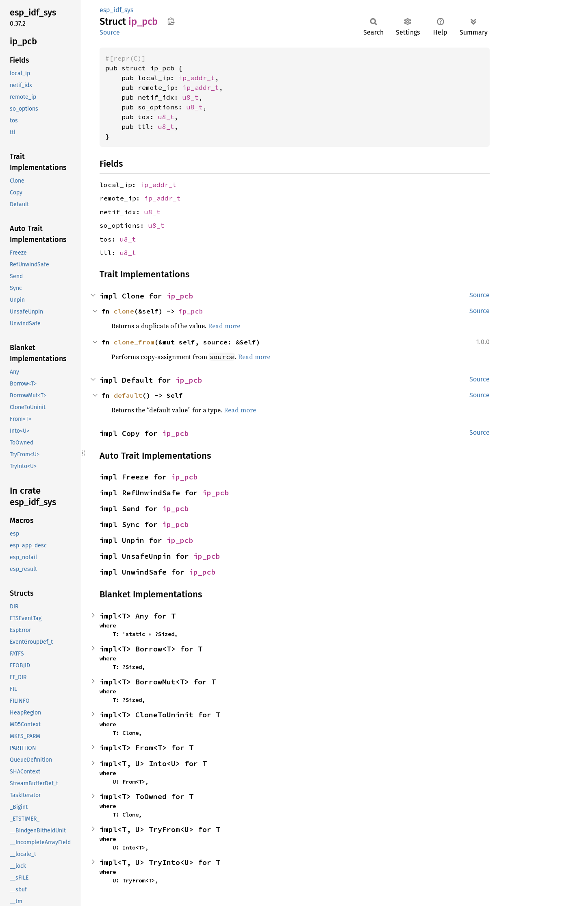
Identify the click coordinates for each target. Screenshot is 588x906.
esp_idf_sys (116, 10)
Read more (224, 326)
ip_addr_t (197, 78)
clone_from (134, 342)
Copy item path (171, 21)
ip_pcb (180, 296)
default (128, 395)
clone (124, 311)
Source (110, 32)
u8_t (191, 97)
